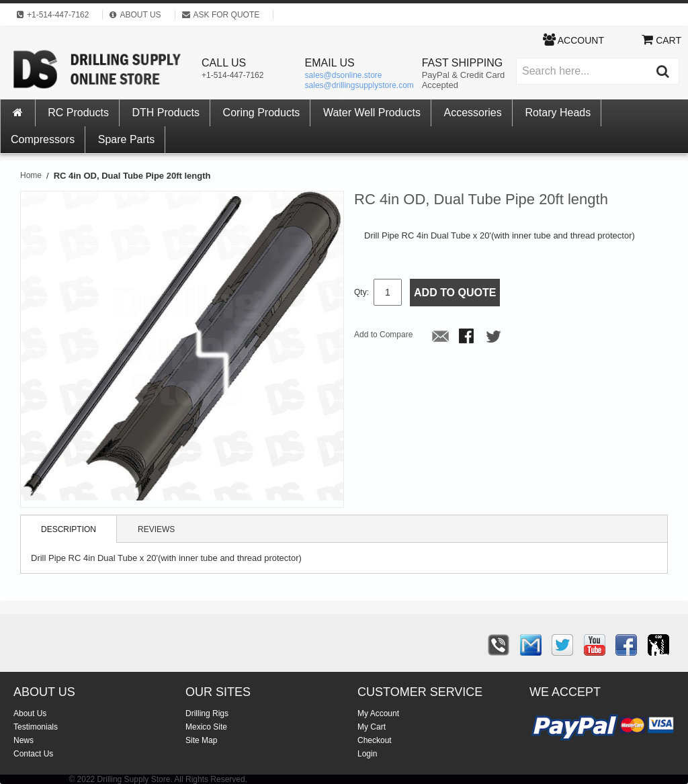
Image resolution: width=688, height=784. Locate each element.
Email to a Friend (441, 337)
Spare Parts (126, 139)
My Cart (372, 727)
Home (31, 175)
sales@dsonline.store (344, 75)
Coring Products (262, 113)
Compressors (43, 139)
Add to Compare (383, 335)
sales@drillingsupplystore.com (359, 85)
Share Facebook (468, 337)
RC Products (78, 113)
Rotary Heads (558, 113)
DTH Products (166, 113)
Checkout (375, 740)
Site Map (201, 740)
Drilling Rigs (207, 713)
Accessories (473, 113)
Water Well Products (372, 113)
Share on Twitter (494, 337)
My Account (378, 713)
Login (367, 754)
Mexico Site (206, 727)
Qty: (361, 292)
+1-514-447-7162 (232, 75)
